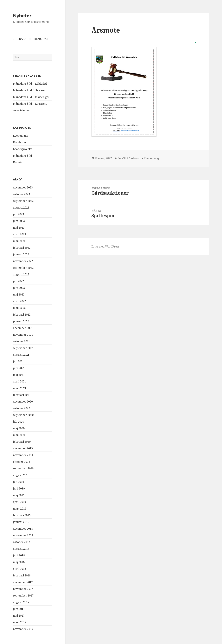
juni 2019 (19, 488)
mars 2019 (20, 509)
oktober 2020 (21, 408)
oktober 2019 (21, 462)
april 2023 (19, 234)
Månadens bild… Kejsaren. (30, 104)
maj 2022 (19, 294)
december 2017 (23, 582)
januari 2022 (21, 321)
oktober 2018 (21, 542)
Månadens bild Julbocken (29, 90)
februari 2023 (22, 248)
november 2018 (23, 535)
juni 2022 (19, 288)
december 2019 (23, 448)
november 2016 (23, 629)
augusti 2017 (21, 602)
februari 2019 (22, 515)
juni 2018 (19, 555)
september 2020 (23, 415)
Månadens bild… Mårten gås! (32, 97)
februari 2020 (22, 442)
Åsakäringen (21, 110)
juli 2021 (18, 361)
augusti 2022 (21, 274)
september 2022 (23, 268)
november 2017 (23, 589)
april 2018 (19, 569)
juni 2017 (19, 609)
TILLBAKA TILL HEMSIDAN (31, 39)
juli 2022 (18, 281)
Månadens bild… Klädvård (30, 84)
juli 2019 (18, 482)
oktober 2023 (21, 194)
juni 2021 (19, 368)
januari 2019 (21, 522)
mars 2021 (20, 388)
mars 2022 (20, 308)
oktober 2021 (21, 341)
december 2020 (23, 402)
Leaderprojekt (22, 149)
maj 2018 (19, 562)
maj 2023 (19, 228)
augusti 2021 (21, 355)
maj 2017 (19, 616)
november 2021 (23, 335)
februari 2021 (22, 395)
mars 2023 (20, 241)
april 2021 (19, 381)
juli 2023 (18, 214)
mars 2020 (20, 435)
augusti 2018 (21, 549)
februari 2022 (22, 315)
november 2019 (23, 455)
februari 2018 (22, 575)
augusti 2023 (21, 208)
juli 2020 (18, 422)
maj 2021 (19, 375)
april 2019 (19, 502)
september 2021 (23, 348)
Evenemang (21, 136)
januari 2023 (21, 254)
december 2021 (23, 328)
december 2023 (23, 187)
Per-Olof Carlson (128, 158)
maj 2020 (19, 428)
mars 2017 (20, 622)
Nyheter (22, 16)
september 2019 (23, 468)
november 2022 (23, 261)
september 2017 (23, 596)
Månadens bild (22, 156)
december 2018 (23, 529)
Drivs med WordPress (105, 246)
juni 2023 (19, 221)
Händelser (20, 142)
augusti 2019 (21, 475)
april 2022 (19, 301)
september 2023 (23, 201)
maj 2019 (19, 495)
